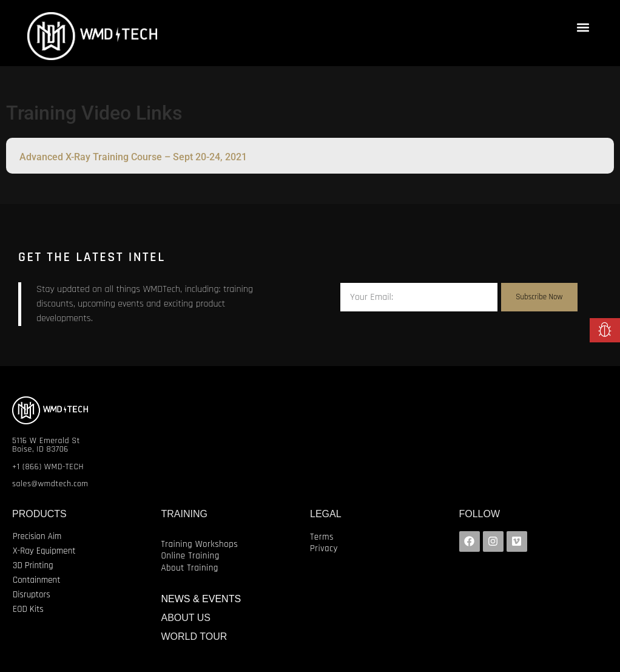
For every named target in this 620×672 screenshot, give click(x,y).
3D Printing (33, 565)
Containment (36, 580)
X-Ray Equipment (44, 551)
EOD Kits (28, 609)
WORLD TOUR (194, 636)
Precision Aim (37, 536)
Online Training (190, 556)
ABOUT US (186, 618)
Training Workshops (200, 544)
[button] (583, 27)
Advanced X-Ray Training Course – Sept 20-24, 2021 (133, 157)
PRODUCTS (39, 514)
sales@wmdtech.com (50, 484)
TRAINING (184, 514)
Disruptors (32, 595)
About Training (190, 568)
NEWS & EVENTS (201, 599)
